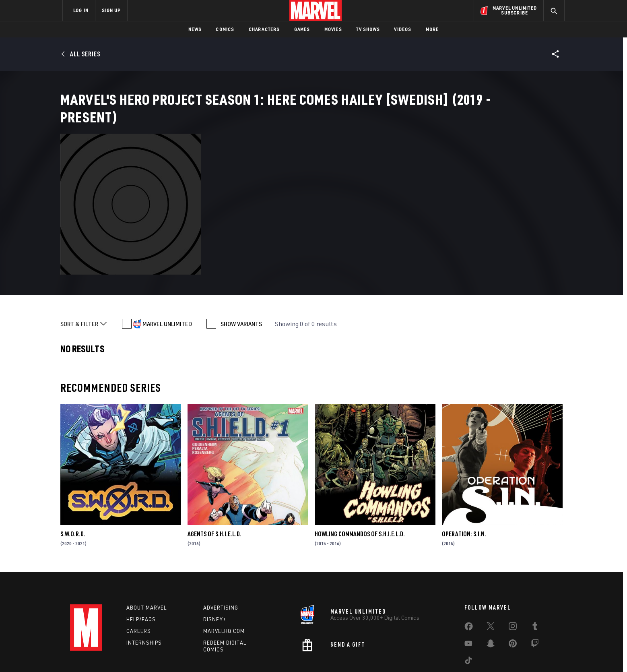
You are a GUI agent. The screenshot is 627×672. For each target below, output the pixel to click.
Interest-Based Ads (452, 653)
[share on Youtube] (468, 602)
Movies (333, 29)
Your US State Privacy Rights (214, 653)
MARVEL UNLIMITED (167, 280)
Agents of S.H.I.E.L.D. (214, 490)
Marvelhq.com (224, 587)
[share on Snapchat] (491, 602)
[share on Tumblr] (535, 585)
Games (302, 29)
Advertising (221, 564)
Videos (402, 29)
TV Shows (368, 29)
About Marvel (146, 564)
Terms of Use (124, 653)
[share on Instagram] (513, 585)
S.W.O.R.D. (73, 490)
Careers (139, 587)
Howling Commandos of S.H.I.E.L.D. (360, 490)
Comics (225, 29)
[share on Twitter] (491, 585)
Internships (144, 599)
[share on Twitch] (535, 602)
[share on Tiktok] (468, 619)
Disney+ (215, 576)
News (195, 29)
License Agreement (402, 653)
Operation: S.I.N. (464, 490)
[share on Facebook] (469, 585)
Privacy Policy (161, 653)
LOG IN (81, 10)
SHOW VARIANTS (241, 280)
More (432, 29)
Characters (264, 29)
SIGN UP (111, 10)
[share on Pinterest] (513, 602)
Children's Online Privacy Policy (339, 653)
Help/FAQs (141, 576)
